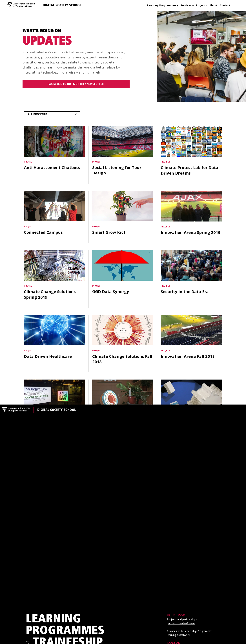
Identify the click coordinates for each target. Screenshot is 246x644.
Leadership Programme (69, 455)
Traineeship (68, 432)
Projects (201, 5)
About (213, 5)
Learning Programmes (162, 5)
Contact (225, 5)
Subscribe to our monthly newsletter (76, 84)
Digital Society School (62, 5)
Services (186, 5)
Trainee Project (80, 505)
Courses (58, 477)
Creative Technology (69, 555)
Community (37, 623)
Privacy (34, 628)
